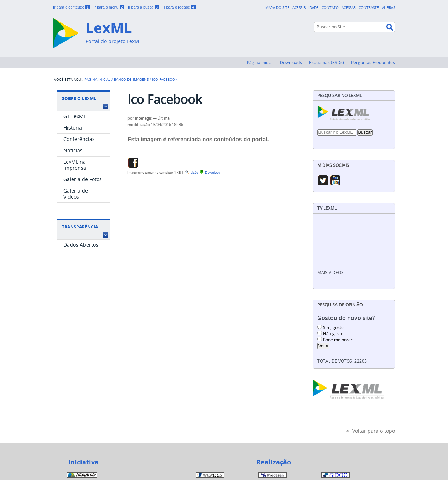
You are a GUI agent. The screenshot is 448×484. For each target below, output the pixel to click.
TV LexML (327, 208)
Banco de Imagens (131, 79)
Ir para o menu (109, 7)
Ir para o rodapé (179, 7)
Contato (330, 7)
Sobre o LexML (79, 98)
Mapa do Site (277, 7)
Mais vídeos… (332, 272)
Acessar (349, 7)
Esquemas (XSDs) (327, 62)
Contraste (369, 7)
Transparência (80, 227)
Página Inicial (260, 62)
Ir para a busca (144, 7)
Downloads (291, 62)
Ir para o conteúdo (72, 7)
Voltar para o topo (374, 431)
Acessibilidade (306, 7)
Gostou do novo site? (346, 318)
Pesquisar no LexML (340, 96)
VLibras (388, 7)
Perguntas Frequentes (373, 62)
